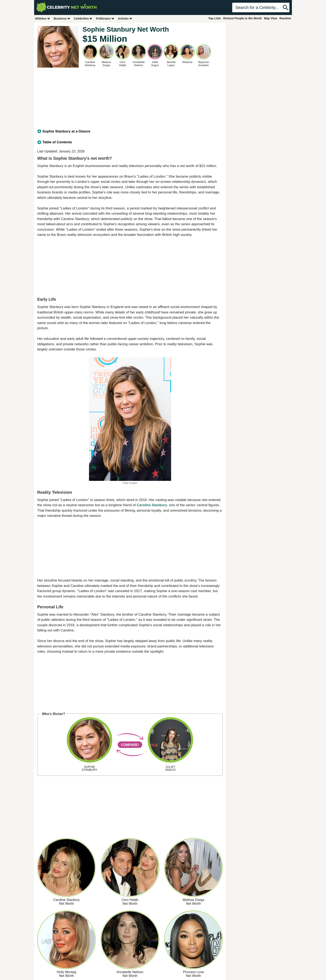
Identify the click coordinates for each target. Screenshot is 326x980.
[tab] (130, 131)
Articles (125, 18)
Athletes (43, 18)
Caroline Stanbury (152, 505)
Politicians (105, 18)
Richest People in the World (243, 18)
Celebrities (83, 18)
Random (285, 18)
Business (62, 18)
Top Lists (214, 18)
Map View (270, 18)
